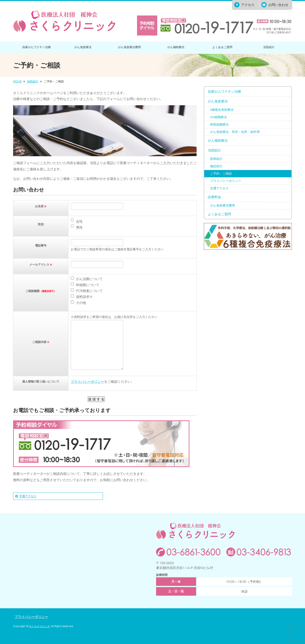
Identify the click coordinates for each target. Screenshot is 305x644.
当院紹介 (269, 47)
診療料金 (214, 197)
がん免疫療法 (83, 47)
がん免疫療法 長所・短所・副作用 (235, 132)
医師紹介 (216, 159)
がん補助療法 (176, 47)
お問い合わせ (275, 5)
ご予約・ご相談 (221, 174)
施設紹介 (216, 166)
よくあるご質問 (222, 47)
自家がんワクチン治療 (36, 47)
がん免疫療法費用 (129, 47)
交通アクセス (28, 496)
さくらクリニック (40, 626)
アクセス (244, 5)
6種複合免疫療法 (222, 110)
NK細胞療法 (219, 117)
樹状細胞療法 (219, 124)
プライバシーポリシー (87, 381)
